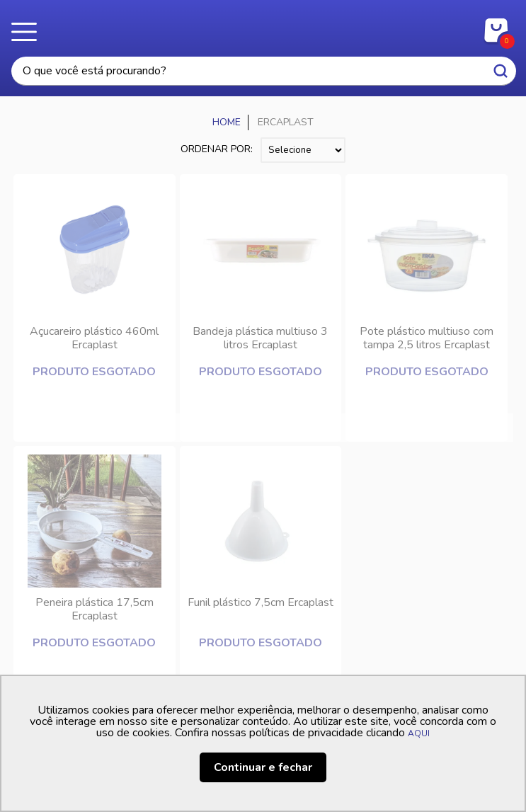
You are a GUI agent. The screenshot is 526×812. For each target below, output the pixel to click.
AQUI (419, 733)
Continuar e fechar (263, 767)
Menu (28, 32)
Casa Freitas (263, 27)
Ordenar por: (217, 149)
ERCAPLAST (286, 122)
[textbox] (264, 71)
